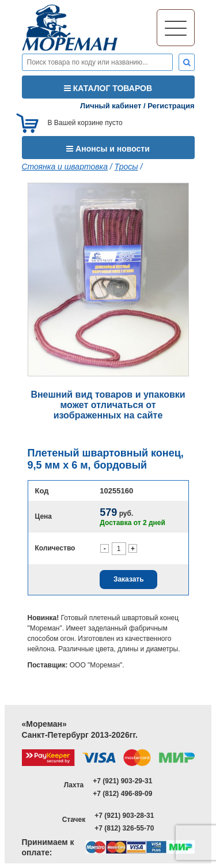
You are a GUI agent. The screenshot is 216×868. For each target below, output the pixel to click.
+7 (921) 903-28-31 (124, 816)
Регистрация (171, 106)
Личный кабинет (111, 106)
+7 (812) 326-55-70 (124, 828)
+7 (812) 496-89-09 (122, 794)
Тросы (126, 167)
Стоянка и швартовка (65, 167)
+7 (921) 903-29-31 (122, 781)
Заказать (129, 579)
